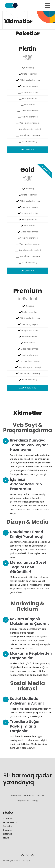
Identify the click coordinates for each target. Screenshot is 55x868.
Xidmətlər (29, 796)
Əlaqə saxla (27, 150)
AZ (23, 861)
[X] (27, 855)
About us (8, 819)
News (6, 838)
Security (8, 826)
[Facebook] (23, 855)
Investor (8, 830)
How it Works (10, 822)
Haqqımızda (23, 801)
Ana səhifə (16, 796)
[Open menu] (47, 5)
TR (29, 861)
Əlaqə (35, 801)
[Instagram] (32, 855)
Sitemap (8, 834)
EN (26, 861)
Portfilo (41, 796)
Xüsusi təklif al (28, 388)
